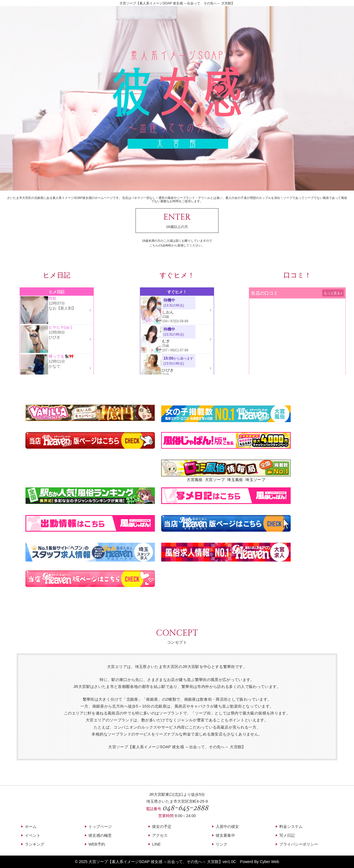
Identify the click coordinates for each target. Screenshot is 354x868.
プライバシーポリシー (299, 844)
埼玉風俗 (235, 480)
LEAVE (166, 245)
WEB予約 (97, 844)
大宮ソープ (215, 480)
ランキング (35, 844)
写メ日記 (287, 835)
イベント (33, 835)
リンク (222, 844)
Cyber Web (269, 862)
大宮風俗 (195, 480)
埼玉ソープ (255, 480)
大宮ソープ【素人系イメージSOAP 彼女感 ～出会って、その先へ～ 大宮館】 (155, 862)
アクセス (160, 835)
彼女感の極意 (100, 835)
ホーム (31, 827)
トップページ (100, 827)
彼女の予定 (162, 827)
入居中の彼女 (227, 827)
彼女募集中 (225, 835)
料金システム (291, 827)
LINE (156, 844)
